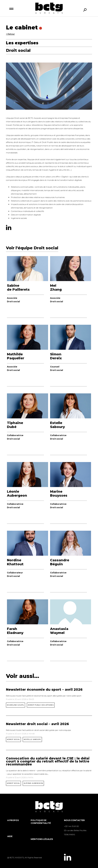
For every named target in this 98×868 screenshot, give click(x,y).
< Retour (10, 34)
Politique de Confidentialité (41, 822)
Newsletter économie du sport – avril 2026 (44, 690)
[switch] (11, 8)
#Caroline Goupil (16, 705)
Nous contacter (74, 820)
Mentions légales (42, 839)
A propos (13, 820)
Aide (10, 836)
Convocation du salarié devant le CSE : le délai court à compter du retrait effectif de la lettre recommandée (48, 761)
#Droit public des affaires (41, 705)
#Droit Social (13, 739)
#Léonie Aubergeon (33, 783)
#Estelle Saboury (32, 739)
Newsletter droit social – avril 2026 (37, 724)
